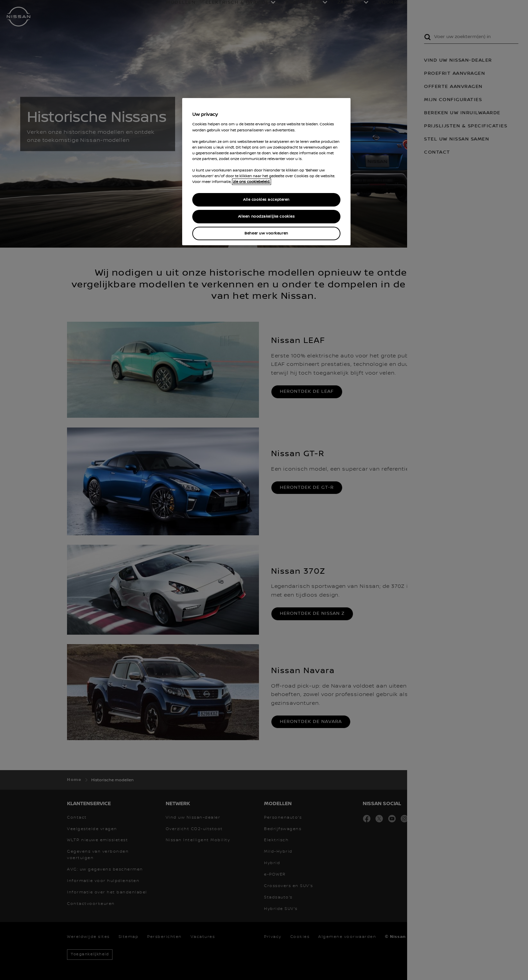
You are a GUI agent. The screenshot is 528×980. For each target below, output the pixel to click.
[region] (266, 172)
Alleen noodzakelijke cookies (267, 216)
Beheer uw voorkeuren (266, 233)
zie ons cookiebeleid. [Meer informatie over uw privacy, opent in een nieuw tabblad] (252, 182)
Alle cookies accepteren (266, 200)
